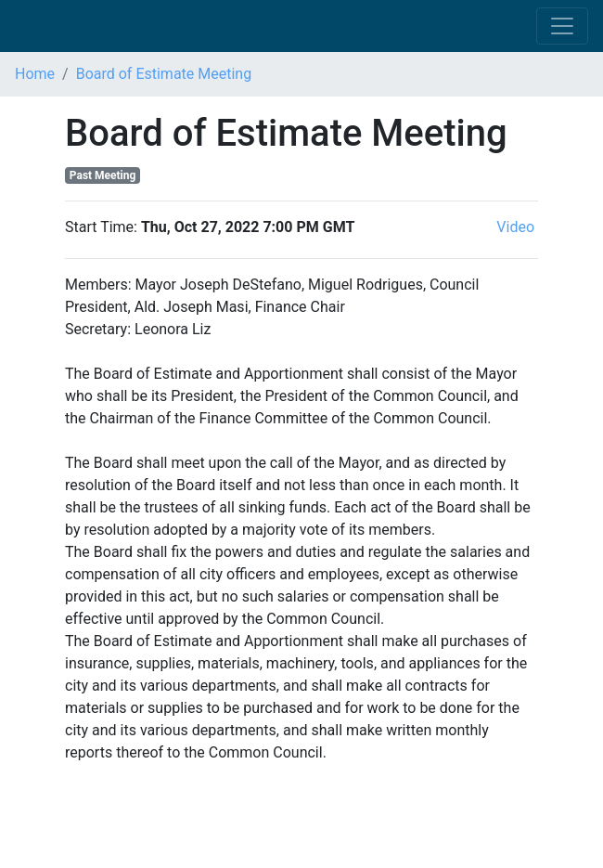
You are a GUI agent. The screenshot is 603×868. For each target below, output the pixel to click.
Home (35, 74)
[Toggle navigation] (562, 26)
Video (517, 227)
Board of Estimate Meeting (164, 74)
